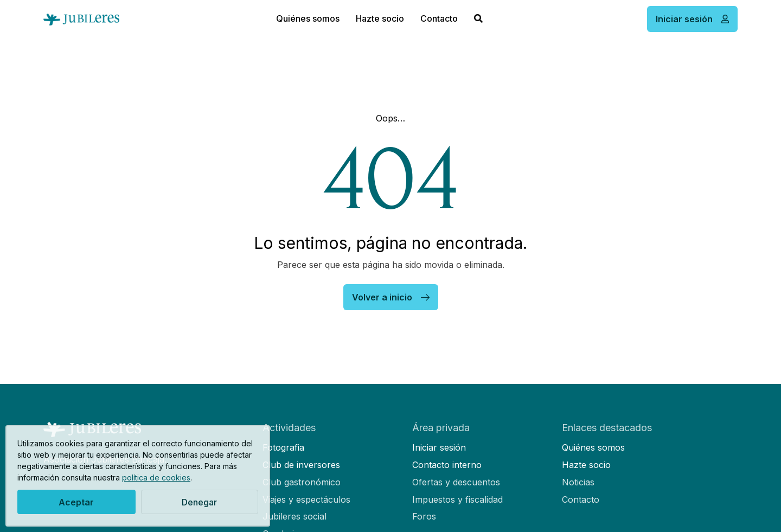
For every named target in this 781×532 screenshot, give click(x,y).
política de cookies (156, 477)
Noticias (578, 482)
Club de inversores (301, 465)
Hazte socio (380, 18)
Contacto (439, 18)
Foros (424, 516)
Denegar (199, 502)
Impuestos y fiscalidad (457, 499)
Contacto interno (447, 465)
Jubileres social (295, 516)
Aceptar (76, 502)
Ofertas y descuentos (456, 482)
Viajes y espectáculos (306, 499)
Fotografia (283, 447)
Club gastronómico (302, 482)
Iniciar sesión (439, 447)
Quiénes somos (308, 18)
